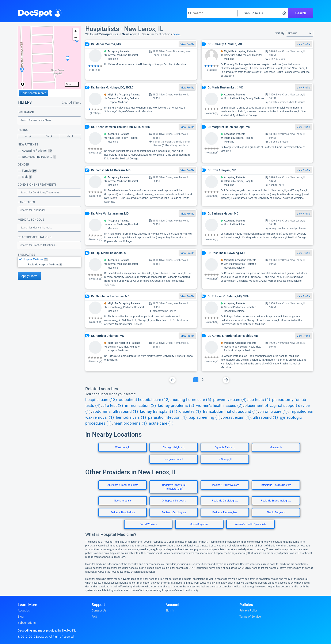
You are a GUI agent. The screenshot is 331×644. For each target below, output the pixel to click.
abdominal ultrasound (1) (115, 412)
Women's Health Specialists (250, 524)
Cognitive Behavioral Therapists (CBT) (174, 487)
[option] (52, 259)
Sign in (170, 610)
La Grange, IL (225, 459)
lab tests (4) (259, 400)
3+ (50, 136)
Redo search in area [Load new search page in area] (34, 93)
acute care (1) (161, 423)
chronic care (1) (274, 412)
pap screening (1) (205, 417)
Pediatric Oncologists (174, 512)
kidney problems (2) (176, 406)
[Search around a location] (263, 13)
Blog (21, 617)
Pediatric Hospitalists (123, 512)
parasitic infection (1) (167, 417)
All (28, 136)
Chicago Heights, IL (174, 447)
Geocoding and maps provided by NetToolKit (47, 630)
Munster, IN (276, 447)
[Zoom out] (76, 37)
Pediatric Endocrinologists (276, 501)
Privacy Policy (248, 610)
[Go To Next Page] (226, 380)
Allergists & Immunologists (123, 485)
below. (177, 34)
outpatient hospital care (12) (144, 400)
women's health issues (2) (219, 406)
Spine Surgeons (199, 524)
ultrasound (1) (265, 417)
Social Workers (148, 524)
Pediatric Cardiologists (225, 501)
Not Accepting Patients (37, 157)
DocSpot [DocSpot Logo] (39, 12)
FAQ (94, 617)
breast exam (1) (237, 417)
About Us (24, 610)
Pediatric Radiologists (225, 512)
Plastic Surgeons (276, 512)
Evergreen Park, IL (174, 459)
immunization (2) (140, 406)
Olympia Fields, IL (225, 447)
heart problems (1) (130, 423)
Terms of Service (250, 617)
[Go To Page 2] (203, 380)
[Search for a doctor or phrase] (212, 13)
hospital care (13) (101, 400)
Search (301, 13)
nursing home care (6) (191, 400)
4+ (70, 136)
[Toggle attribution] (23, 84)
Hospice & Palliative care (225, 485)
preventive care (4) (230, 400)
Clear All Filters (71, 103)
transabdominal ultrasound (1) (230, 412)
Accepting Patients (35, 151)
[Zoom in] (76, 31)
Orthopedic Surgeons (174, 501)
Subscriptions (27, 623)
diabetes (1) (190, 412)
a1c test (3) (113, 406)
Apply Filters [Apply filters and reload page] (29, 276)
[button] (300, 33)
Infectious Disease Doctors (276, 485)
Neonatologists (123, 501)
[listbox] (49, 262)
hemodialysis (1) (131, 417)
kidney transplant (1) (159, 412)
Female (27, 171)
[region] (49, 57)
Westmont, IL (123, 447)
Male (25, 177)
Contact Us (99, 610)
